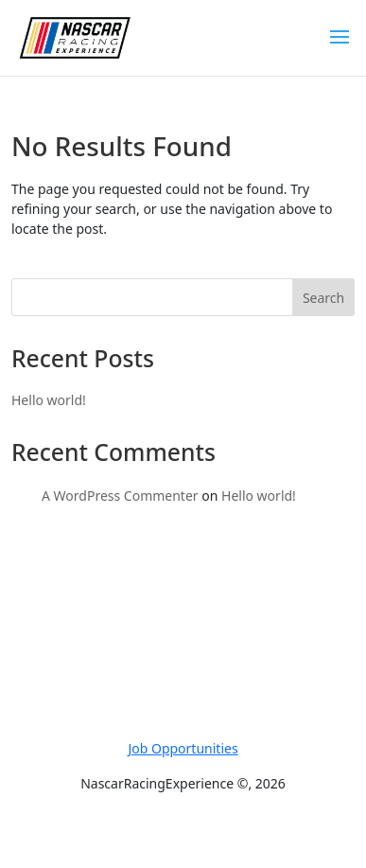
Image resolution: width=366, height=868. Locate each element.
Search (323, 298)
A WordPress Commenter (120, 496)
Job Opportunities (183, 748)
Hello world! (49, 400)
